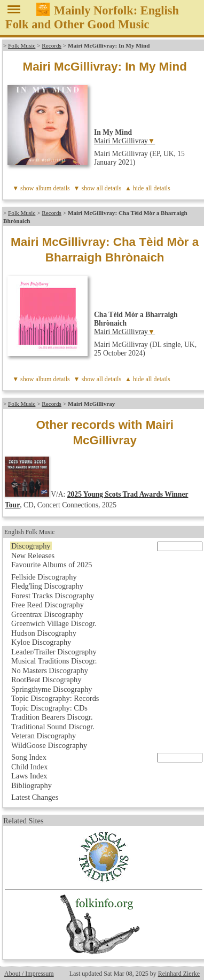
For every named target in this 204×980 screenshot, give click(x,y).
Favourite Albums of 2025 (52, 565)
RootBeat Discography (46, 680)
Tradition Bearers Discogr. (52, 717)
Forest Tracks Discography (53, 596)
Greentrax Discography (47, 614)
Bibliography (32, 785)
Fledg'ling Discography (47, 586)
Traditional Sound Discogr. (53, 727)
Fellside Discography (44, 577)
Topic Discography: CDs (49, 708)
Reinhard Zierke (179, 974)
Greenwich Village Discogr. (54, 623)
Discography (31, 546)
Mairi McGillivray (121, 141)
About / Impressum (29, 974)
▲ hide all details (148, 188)
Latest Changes (35, 797)
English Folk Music (30, 532)
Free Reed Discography (48, 605)
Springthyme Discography (52, 689)
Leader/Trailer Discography (54, 652)
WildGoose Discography (49, 745)
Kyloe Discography (41, 642)
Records (52, 45)
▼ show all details (98, 188)
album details (52, 188)
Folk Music (22, 45)
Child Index (29, 767)
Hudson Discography (44, 633)
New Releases (33, 555)
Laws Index (29, 776)
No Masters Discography (50, 670)
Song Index (29, 757)
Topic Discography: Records (55, 698)
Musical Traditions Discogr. (54, 661)
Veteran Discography (44, 736)
